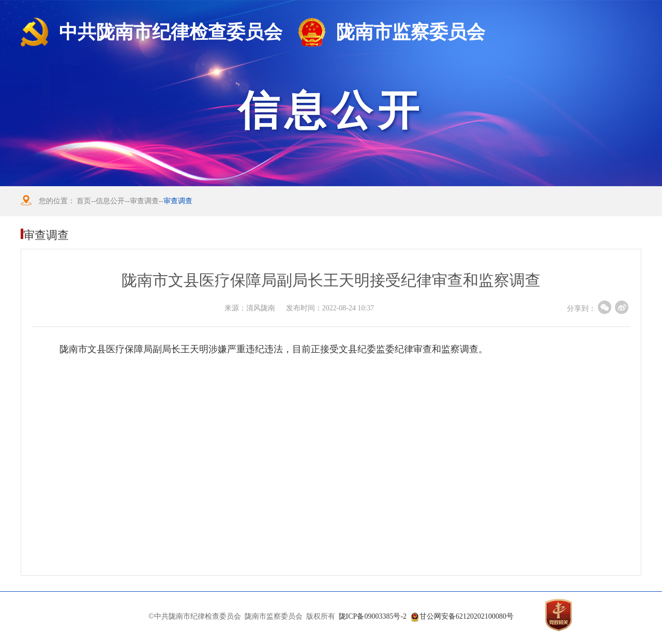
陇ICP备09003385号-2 (373, 616)
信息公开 (110, 201)
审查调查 (144, 201)
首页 (84, 201)
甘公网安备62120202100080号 (467, 616)
